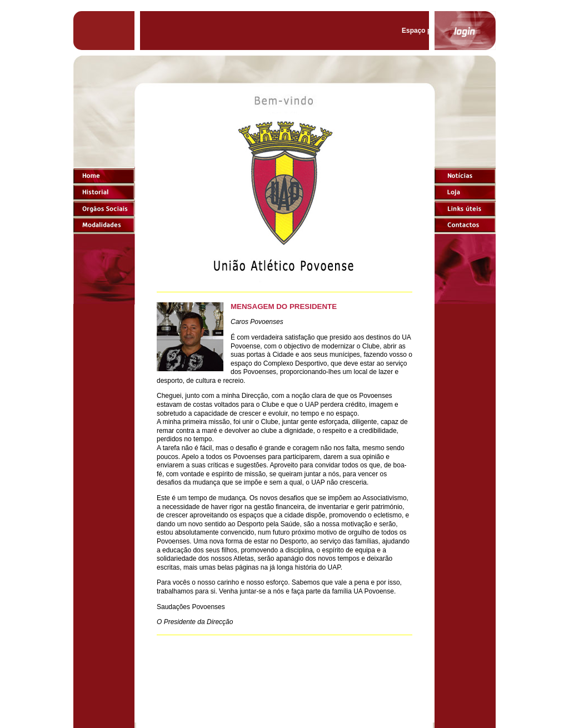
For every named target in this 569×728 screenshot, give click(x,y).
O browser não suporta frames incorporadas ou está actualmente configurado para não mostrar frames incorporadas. (284, 408)
